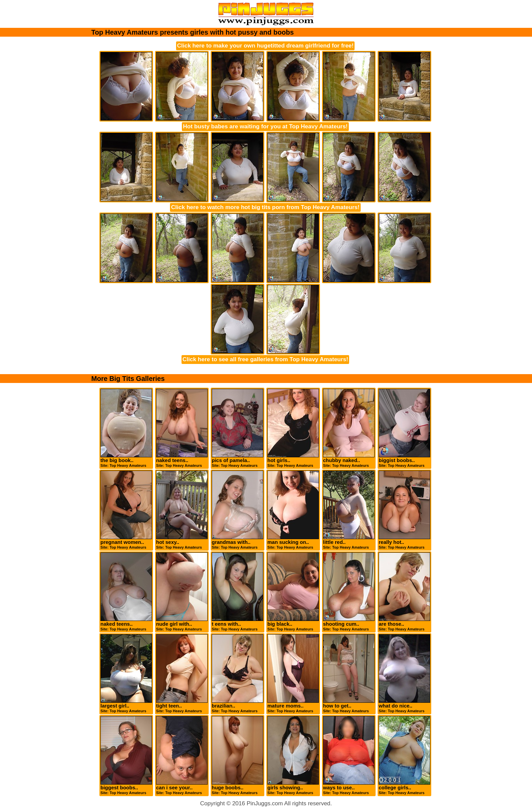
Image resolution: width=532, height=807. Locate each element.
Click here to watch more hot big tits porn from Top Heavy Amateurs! (265, 207)
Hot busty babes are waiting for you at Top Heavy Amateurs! (265, 126)
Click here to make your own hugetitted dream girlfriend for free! (265, 46)
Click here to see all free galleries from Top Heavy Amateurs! (265, 359)
